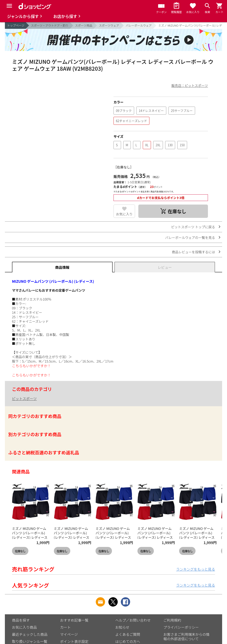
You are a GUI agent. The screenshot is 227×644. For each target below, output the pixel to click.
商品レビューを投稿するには (193, 252)
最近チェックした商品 (30, 634)
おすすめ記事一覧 (74, 620)
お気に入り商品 (24, 627)
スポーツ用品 (84, 25)
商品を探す (21, 620)
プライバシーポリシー (181, 627)
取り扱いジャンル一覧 (30, 641)
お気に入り (124, 214)
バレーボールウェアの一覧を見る (190, 237)
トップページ (16, 25)
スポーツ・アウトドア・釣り (50, 25)
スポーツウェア (109, 25)
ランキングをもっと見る (196, 569)
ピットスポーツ (24, 398)
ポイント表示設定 (74, 641)
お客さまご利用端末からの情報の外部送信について (186, 636)
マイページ (69, 634)
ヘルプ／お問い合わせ (133, 620)
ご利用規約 (172, 620)
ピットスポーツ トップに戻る (193, 227)
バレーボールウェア (139, 25)
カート (65, 627)
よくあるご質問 (128, 634)
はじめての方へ (128, 641)
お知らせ (122, 627)
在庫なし (20, 551)
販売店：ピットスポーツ (190, 85)
